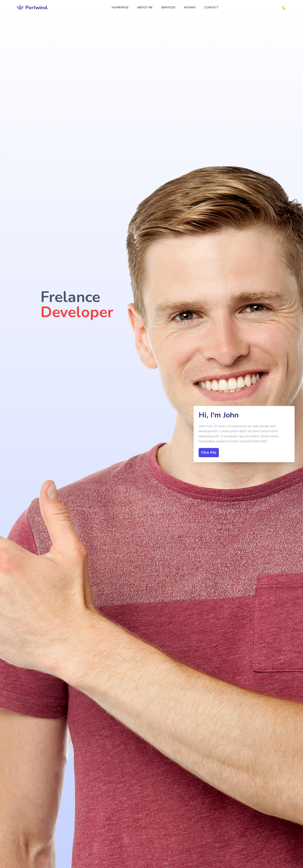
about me (145, 7)
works (190, 7)
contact (211, 7)
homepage (120, 7)
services (168, 7)
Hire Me (209, 452)
